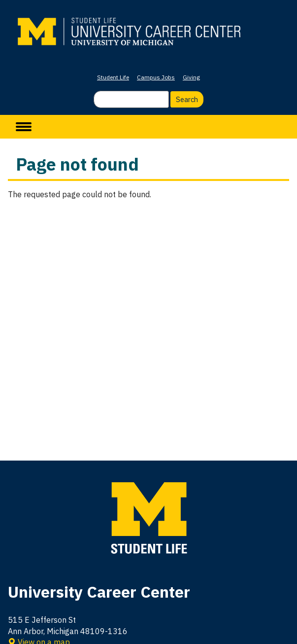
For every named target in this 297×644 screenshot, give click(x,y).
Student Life (113, 77)
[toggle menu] (24, 127)
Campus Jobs (156, 77)
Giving (191, 77)
